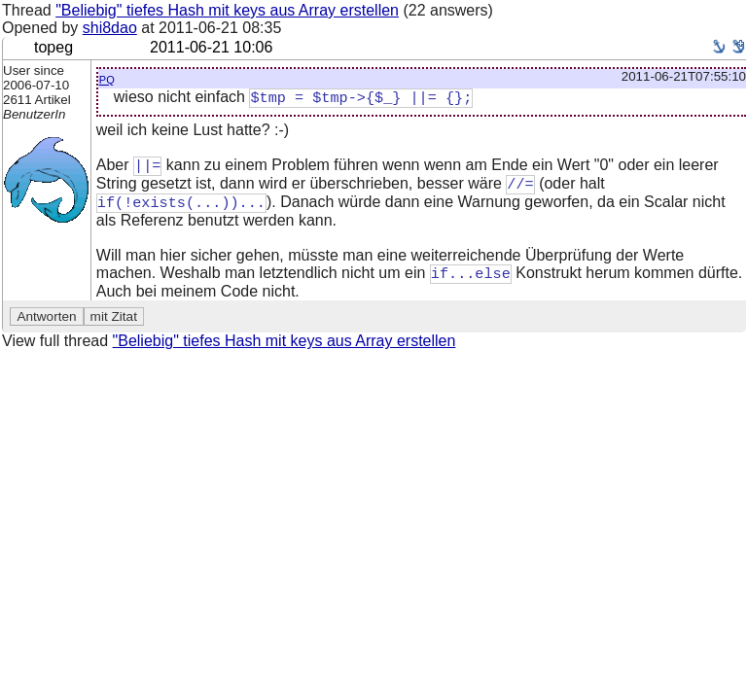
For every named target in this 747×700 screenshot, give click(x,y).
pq (107, 78)
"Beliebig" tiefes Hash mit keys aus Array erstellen (227, 10)
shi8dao (110, 28)
